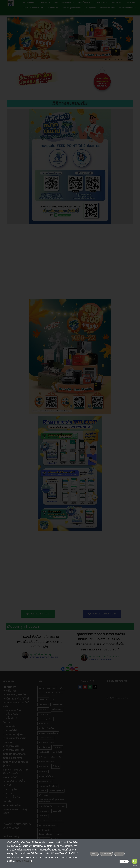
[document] (70, 434)
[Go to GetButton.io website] (135, 866)
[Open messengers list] (135, 861)
